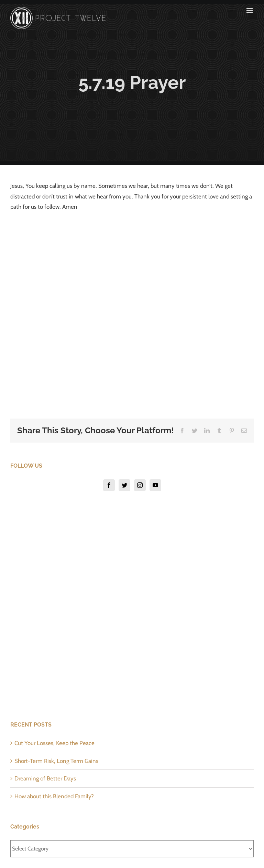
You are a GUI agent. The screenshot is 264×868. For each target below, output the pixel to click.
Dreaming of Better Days (45, 778)
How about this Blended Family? (54, 796)
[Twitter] (124, 485)
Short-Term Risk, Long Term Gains (56, 761)
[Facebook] (109, 485)
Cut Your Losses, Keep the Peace (54, 743)
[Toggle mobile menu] (250, 10)
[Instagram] (140, 485)
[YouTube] (155, 485)
